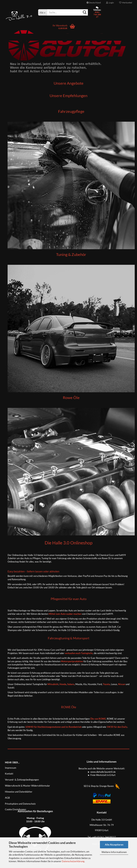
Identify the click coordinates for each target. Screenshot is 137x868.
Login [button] (110, 3)
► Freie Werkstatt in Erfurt (102, 775)
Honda (63, 684)
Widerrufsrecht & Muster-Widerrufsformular (27, 786)
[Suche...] (43, 12)
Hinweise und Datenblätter (19, 792)
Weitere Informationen (114, 852)
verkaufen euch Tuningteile (79, 653)
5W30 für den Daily (117, 727)
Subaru (71, 684)
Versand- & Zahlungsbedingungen (22, 780)
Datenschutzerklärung (73, 861)
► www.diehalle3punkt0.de (102, 772)
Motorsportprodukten (72, 661)
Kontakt (9, 774)
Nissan (122, 684)
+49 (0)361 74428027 (104, 837)
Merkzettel (126, 3)
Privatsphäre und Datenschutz (20, 804)
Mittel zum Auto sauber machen (65, 614)
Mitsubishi (53, 684)
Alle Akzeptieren (114, 845)
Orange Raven (109, 786)
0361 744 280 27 (97, 14)
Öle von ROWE (98, 719)
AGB (7, 798)
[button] (94, 3)
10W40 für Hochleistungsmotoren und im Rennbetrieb (53, 727)
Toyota (106, 684)
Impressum (11, 768)
